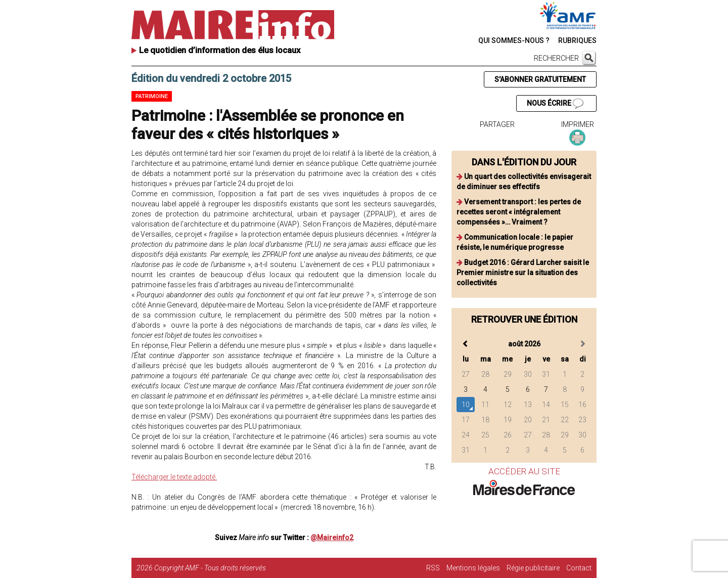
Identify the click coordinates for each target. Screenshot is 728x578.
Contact (579, 568)
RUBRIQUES (577, 40)
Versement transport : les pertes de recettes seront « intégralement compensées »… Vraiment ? (519, 212)
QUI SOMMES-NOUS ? (514, 40)
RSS (433, 568)
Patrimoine (152, 96)
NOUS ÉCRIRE (555, 104)
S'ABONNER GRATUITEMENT (540, 79)
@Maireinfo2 (332, 538)
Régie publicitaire (533, 568)
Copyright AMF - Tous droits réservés (210, 568)
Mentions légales (473, 568)
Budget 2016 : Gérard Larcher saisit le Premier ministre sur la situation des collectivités (523, 273)
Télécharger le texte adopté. (174, 477)
